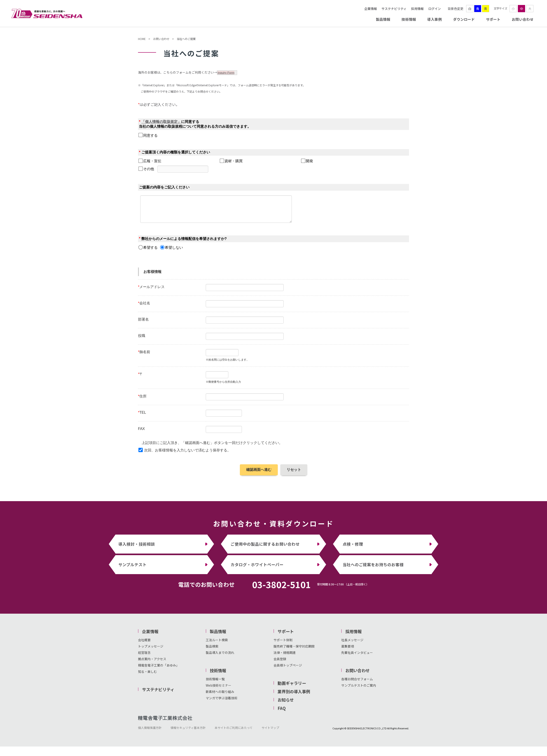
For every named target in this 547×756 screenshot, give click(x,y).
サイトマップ (270, 732)
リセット (294, 474)
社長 (344, 645)
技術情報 (409, 19)
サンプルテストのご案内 (359, 690)
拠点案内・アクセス (152, 664)
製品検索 (212, 651)
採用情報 (417, 9)
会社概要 (144, 645)
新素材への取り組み (220, 696)
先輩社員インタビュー (357, 657)
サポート (493, 19)
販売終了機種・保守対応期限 (294, 651)
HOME (142, 39)
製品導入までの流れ (220, 657)
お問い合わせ (523, 19)
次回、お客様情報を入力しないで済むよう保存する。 (187, 455)
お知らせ (286, 704)
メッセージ (355, 645)
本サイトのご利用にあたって (234, 732)
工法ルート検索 (217, 645)
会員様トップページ (288, 670)
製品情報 (383, 19)
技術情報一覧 (215, 684)
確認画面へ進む (259, 474)
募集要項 (348, 651)
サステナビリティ (394, 9)
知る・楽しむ (147, 676)
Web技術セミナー (219, 690)
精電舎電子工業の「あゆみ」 (159, 670)
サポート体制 (283, 645)
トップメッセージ (151, 651)
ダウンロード (464, 19)
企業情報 (371, 9)
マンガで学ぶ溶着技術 (222, 703)
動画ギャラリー (292, 688)
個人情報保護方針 (150, 732)
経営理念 (144, 657)
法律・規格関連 (285, 657)
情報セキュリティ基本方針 (188, 732)
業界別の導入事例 (294, 696)
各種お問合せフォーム (357, 684)
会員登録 (280, 664)
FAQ (282, 713)
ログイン (435, 9)
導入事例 (435, 19)
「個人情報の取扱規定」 (161, 122)
